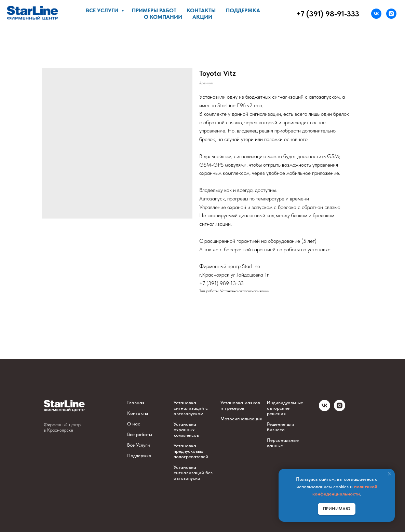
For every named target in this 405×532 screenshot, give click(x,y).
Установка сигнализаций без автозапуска (193, 473)
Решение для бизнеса (280, 427)
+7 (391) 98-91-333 (328, 14)
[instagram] (391, 14)
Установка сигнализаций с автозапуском (191, 408)
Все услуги (103, 10)
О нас (134, 424)
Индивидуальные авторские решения (285, 408)
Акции (202, 17)
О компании (163, 17)
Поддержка (243, 10)
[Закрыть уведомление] (390, 474)
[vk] (376, 14)
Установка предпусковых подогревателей (191, 451)
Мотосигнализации (241, 419)
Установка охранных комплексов (186, 430)
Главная (136, 403)
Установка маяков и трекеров (240, 405)
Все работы (140, 434)
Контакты (201, 10)
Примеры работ (154, 10)
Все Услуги (139, 445)
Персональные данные (283, 443)
